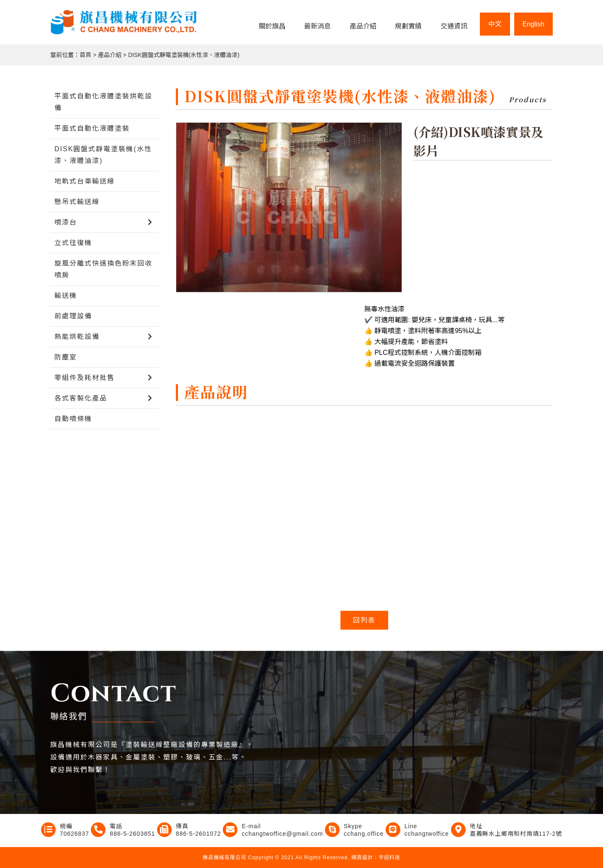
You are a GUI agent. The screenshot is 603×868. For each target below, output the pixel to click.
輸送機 (66, 296)
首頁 (85, 55)
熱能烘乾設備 (77, 337)
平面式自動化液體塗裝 (92, 128)
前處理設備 (73, 316)
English (533, 24)
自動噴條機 (73, 419)
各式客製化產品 (81, 398)
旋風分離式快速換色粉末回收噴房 (103, 269)
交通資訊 (454, 26)
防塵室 (66, 357)
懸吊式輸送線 (77, 202)
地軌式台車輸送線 (85, 181)
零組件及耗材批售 (85, 378)
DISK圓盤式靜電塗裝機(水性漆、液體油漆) (184, 55)
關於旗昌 (272, 26)
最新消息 (317, 26)
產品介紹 (363, 26)
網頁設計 (362, 858)
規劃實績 (408, 26)
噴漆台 (66, 222)
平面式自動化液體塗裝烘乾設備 (103, 102)
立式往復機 (73, 243)
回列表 (364, 620)
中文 (495, 24)
